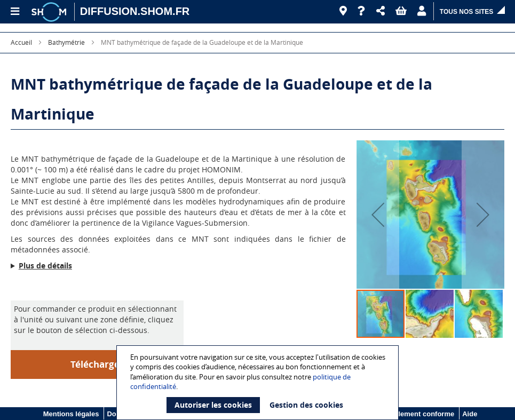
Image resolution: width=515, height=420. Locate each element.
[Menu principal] (14, 12)
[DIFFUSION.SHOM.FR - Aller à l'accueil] (135, 12)
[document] (259, 383)
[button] (381, 11)
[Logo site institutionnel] (50, 12)
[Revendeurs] (343, 11)
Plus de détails (45, 266)
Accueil (21, 42)
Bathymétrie (66, 42)
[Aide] (362, 11)
